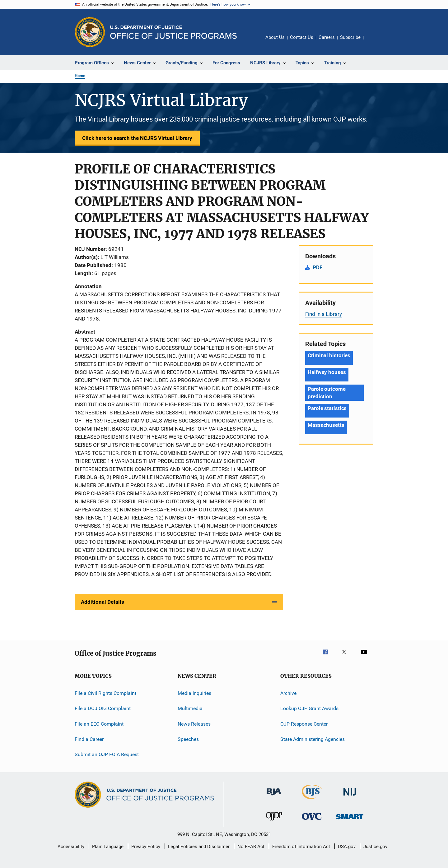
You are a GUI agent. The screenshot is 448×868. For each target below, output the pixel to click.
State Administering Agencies (313, 739)
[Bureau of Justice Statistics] (312, 800)
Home (80, 76)
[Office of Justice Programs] (90, 32)
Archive (288, 693)
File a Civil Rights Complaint (105, 693)
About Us (275, 37)
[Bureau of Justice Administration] (274, 796)
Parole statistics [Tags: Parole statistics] (327, 408)
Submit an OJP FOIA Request (107, 754)
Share (373, 42)
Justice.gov (375, 847)
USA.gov (347, 847)
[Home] (173, 32)
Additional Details (103, 602)
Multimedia (190, 708)
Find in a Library (324, 314)
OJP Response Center (304, 724)
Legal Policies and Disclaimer (199, 847)
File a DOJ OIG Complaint (103, 708)
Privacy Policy (146, 847)
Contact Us (302, 37)
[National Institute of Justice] (350, 797)
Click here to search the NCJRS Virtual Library (137, 138)
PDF (317, 267)
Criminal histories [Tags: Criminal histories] (329, 355)
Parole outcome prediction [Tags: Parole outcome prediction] (327, 393)
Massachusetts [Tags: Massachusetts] (326, 425)
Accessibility (71, 847)
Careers (327, 37)
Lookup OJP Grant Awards (309, 708)
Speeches (188, 739)
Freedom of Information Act (301, 847)
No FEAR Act (251, 847)
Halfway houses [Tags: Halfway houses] (327, 372)
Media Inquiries (194, 693)
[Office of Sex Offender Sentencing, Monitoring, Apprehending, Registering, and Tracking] (350, 820)
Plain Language (108, 847)
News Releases (194, 724)
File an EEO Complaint (99, 724)
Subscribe (350, 37)
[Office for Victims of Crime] (312, 821)
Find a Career (89, 739)
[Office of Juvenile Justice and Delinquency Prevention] (274, 822)
